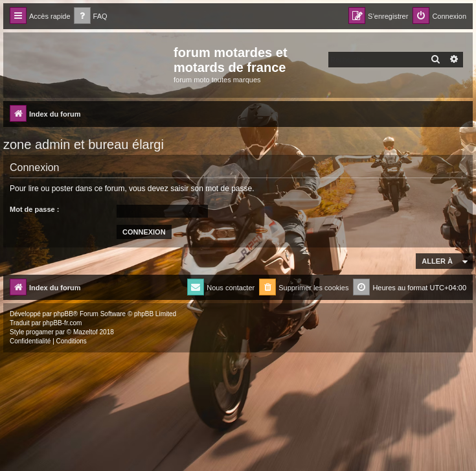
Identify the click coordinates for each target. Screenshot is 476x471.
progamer (40, 332)
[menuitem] (91, 17)
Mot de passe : (34, 209)
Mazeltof (85, 332)
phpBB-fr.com (62, 323)
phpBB (63, 314)
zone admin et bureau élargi (84, 144)
